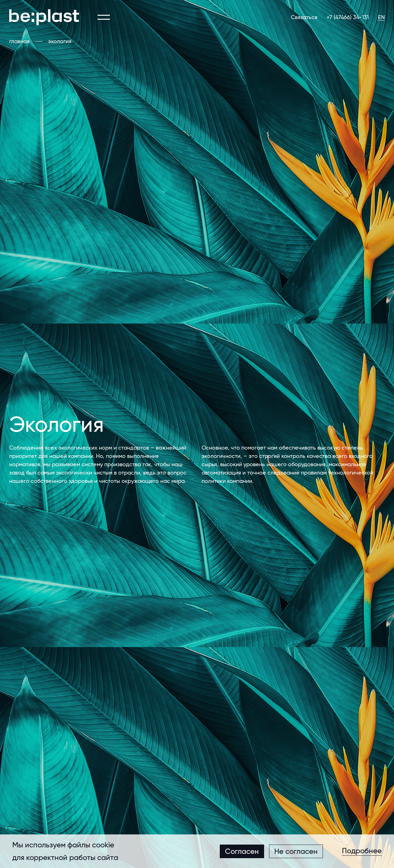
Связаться (304, 17)
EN (381, 17)
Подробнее (362, 851)
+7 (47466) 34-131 (348, 17)
